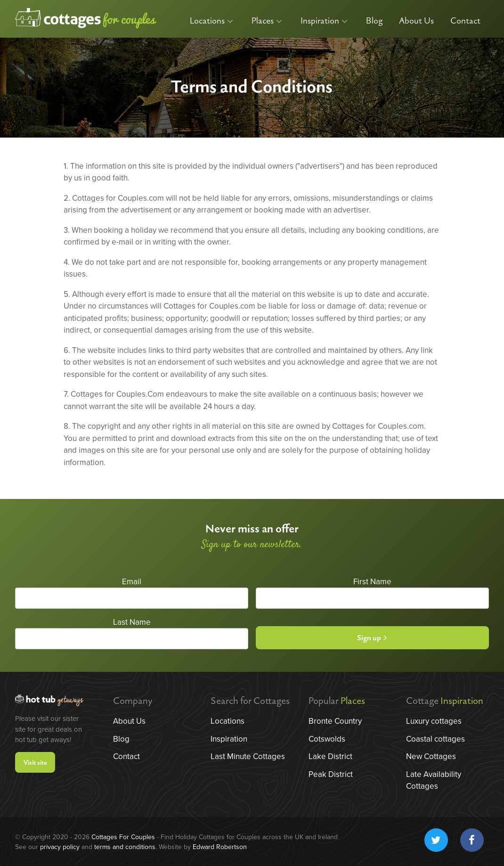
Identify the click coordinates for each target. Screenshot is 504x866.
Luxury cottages (434, 721)
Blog (374, 21)
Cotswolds (327, 739)
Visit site (35, 763)
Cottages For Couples (123, 837)
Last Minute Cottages (248, 756)
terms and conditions (125, 847)
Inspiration (324, 21)
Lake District (330, 756)
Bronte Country (335, 721)
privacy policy (60, 847)
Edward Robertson (220, 847)
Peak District (331, 774)
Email (132, 582)
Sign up (372, 638)
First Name (372, 582)
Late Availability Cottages (434, 780)
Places (267, 21)
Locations (211, 21)
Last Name (132, 622)
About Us (416, 21)
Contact (465, 21)
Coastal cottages (435, 739)
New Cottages (431, 756)
